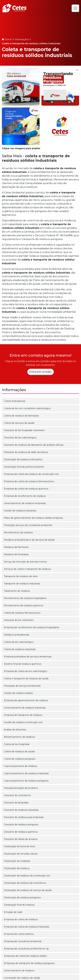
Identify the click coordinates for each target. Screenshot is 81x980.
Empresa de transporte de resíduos (23, 715)
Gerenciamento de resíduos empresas (25, 503)
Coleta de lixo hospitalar (17, 744)
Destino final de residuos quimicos (23, 664)
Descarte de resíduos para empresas (24, 817)
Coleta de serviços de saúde (19, 423)
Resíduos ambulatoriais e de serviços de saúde (29, 540)
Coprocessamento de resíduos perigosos (26, 781)
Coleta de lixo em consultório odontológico (27, 408)
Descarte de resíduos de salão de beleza (26, 452)
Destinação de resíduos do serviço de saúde (28, 890)
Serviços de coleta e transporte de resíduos (27, 569)
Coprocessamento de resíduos (21, 766)
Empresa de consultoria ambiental (23, 941)
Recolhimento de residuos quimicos (24, 605)
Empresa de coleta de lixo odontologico (26, 671)
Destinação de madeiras (17, 861)
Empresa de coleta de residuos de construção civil (31, 474)
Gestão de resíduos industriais (20, 511)
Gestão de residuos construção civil (23, 722)
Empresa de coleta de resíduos (21, 919)
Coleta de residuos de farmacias (21, 416)
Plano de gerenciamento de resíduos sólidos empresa (33, 518)
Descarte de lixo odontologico (20, 438)
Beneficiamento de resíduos (19, 737)
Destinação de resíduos (17, 868)
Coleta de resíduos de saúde (19, 752)
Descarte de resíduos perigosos (21, 825)
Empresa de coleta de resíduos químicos (26, 489)
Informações (22, 39)
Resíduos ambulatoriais (16, 635)
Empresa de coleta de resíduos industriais (27, 927)
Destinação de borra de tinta (19, 846)
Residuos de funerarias (16, 554)
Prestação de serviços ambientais (22, 686)
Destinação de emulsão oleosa (21, 854)
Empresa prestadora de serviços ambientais (28, 657)
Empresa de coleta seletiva (19, 934)
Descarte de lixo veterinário (19, 620)
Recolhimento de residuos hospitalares (25, 598)
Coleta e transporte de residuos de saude (26, 678)
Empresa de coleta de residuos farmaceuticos (29, 481)
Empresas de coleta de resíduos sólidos (25, 956)
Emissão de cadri (13, 912)
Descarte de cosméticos (17, 795)
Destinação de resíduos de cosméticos (25, 883)
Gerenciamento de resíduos (19, 971)
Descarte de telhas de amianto (21, 839)
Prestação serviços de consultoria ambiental (28, 525)
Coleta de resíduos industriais (20, 649)
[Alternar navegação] (75, 8)
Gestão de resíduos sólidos (18, 693)
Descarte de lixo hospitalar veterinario (24, 430)
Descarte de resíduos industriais (21, 810)
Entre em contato (41, 372)
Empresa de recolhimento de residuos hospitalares (32, 627)
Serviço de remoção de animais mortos (25, 562)
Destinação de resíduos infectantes (23, 459)
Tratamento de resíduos (17, 591)
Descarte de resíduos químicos (21, 832)
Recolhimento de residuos (18, 532)
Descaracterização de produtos (21, 788)
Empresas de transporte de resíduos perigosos (29, 963)
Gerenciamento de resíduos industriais (25, 708)
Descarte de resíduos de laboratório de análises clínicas (34, 445)
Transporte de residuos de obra (21, 576)
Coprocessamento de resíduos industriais (26, 773)
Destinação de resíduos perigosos (22, 898)
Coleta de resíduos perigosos (20, 759)
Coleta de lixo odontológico (19, 642)
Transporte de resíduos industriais (22, 584)
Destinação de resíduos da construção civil (27, 876)
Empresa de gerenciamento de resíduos (26, 700)
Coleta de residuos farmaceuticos (22, 613)
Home (8, 39)
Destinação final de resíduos (19, 905)
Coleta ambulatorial (14, 401)
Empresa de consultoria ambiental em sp (26, 949)
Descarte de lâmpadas (16, 803)
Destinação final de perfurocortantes (24, 467)
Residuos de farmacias (16, 547)
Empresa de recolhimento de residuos (25, 496)
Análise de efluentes (15, 730)
